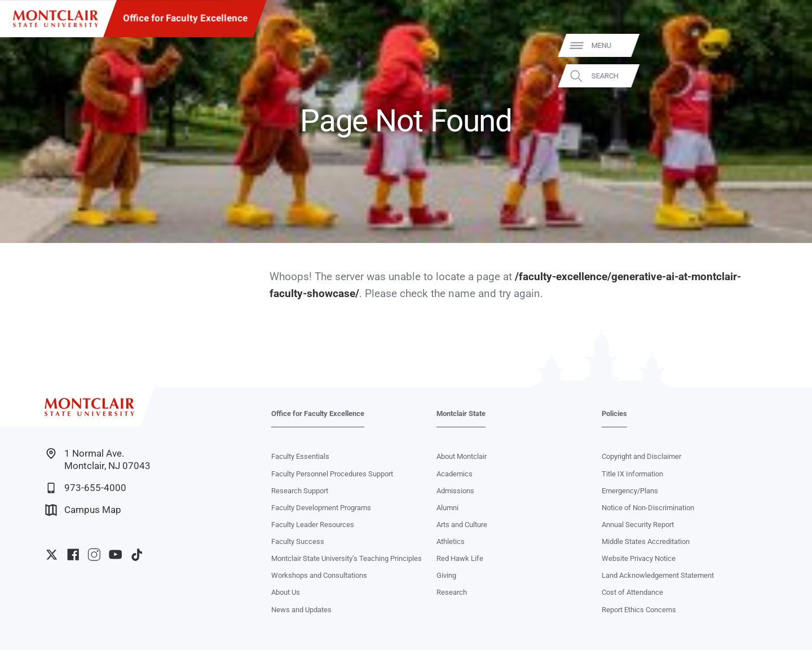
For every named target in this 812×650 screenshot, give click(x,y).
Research (452, 592)
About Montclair (462, 456)
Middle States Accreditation (646, 541)
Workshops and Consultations (319, 575)
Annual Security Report (638, 525)
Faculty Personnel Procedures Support (332, 474)
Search (787, 76)
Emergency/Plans (630, 491)
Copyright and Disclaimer (641, 456)
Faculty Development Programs (321, 508)
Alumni (447, 508)
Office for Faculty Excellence (185, 18)
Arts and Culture (462, 525)
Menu (783, 45)
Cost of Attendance (632, 592)
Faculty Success (298, 541)
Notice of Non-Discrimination (648, 508)
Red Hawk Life (460, 558)
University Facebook (73, 554)
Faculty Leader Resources (313, 525)
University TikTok (137, 554)
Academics (454, 474)
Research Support (300, 491)
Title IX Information (632, 474)
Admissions (455, 491)
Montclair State (461, 414)
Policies (614, 414)
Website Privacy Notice (639, 558)
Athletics (451, 541)
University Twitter (52, 554)
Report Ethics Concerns (639, 610)
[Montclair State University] (56, 19)
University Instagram (94, 554)
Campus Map (83, 510)
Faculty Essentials (300, 456)
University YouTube (115, 554)
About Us (286, 592)
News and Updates (301, 610)
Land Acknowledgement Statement (658, 575)
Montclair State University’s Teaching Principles (347, 558)
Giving (446, 575)
